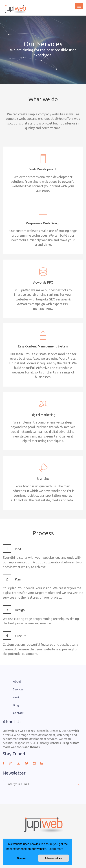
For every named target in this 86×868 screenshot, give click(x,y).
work (16, 697)
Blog (16, 705)
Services (18, 689)
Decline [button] (22, 858)
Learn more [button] (56, 849)
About (17, 681)
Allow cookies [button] (53, 858)
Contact (18, 713)
